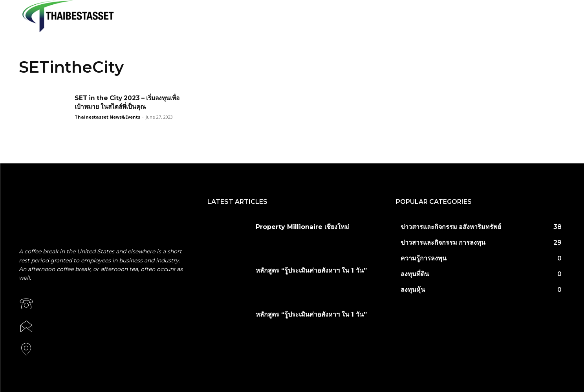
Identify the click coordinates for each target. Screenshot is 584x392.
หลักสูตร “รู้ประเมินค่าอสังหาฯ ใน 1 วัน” (311, 270)
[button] (558, 16)
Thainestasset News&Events (107, 117)
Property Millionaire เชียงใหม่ (302, 227)
